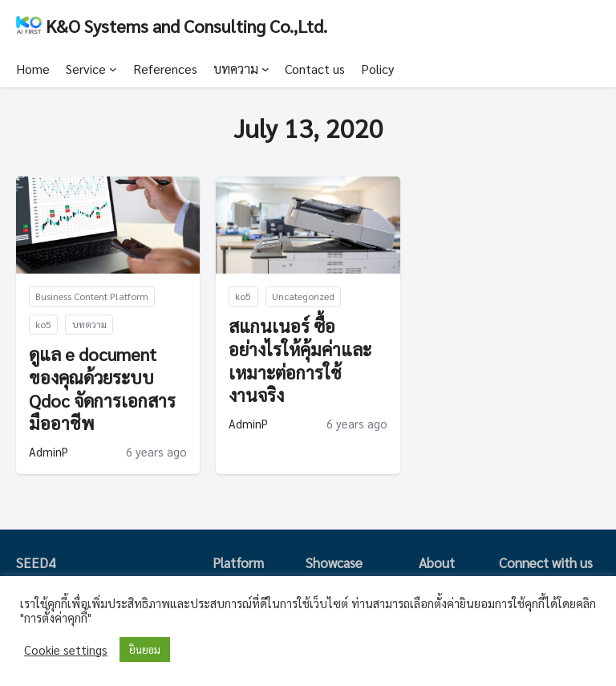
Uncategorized (303, 296)
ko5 (43, 324)
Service (86, 69)
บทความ (236, 69)
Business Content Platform (92, 296)
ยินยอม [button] (145, 649)
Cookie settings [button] (66, 650)
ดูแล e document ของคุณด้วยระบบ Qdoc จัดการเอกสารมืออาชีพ (102, 388)
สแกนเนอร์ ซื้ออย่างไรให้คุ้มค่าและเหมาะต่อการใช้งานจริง (300, 360)
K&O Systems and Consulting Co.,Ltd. (186, 25)
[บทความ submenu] (265, 69)
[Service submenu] (113, 69)
